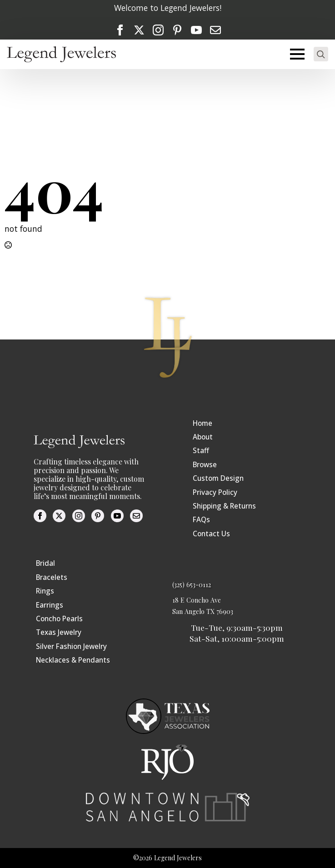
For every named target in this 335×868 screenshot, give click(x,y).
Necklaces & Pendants (73, 660)
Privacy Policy (215, 492)
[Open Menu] (297, 54)
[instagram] (158, 30)
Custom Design (218, 478)
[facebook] (120, 30)
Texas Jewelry (59, 632)
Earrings (50, 605)
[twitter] (139, 30)
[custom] (177, 30)
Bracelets (52, 577)
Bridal (45, 563)
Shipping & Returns (224, 506)
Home (202, 423)
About (203, 437)
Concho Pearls (59, 619)
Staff (201, 451)
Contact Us (211, 534)
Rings (45, 591)
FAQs (201, 520)
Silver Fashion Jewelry (71, 646)
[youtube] (196, 30)
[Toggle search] (321, 54)
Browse (205, 465)
